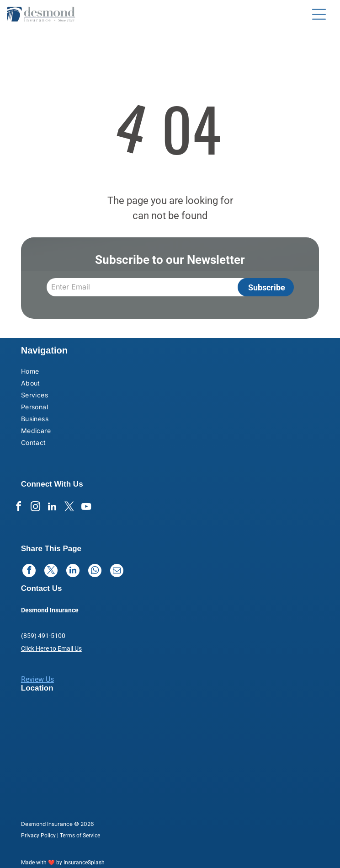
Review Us (37, 679)
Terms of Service (80, 836)
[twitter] (69, 508)
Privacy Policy (38, 836)
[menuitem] (74, 372)
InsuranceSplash (84, 863)
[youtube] (86, 508)
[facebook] (18, 508)
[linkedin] (52, 508)
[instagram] (35, 508)
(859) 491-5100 (43, 636)
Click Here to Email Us (51, 648)
